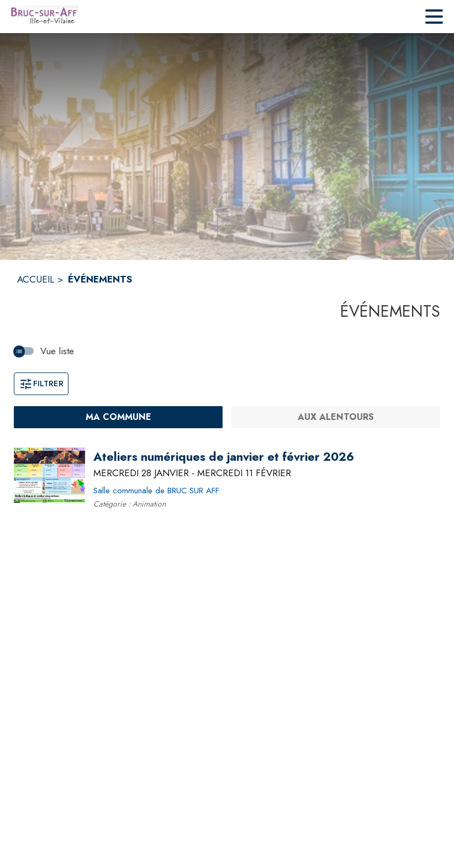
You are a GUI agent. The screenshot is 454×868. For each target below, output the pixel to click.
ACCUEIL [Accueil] (36, 279)
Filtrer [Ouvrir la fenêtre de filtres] (41, 384)
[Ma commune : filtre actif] (118, 417)
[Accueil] (43, 17)
